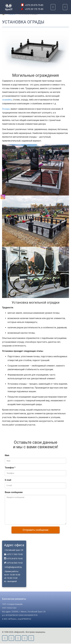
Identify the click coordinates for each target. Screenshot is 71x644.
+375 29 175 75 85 (32, 9)
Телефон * (10, 468)
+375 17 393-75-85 (14, 555)
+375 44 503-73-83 (14, 563)
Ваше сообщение (14, 493)
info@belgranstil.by (14, 568)
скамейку (7, 100)
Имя (7, 456)
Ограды (6, 109)
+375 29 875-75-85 (32, 5)
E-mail (8, 480)
